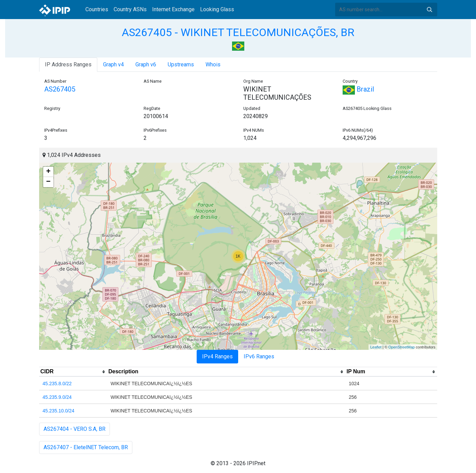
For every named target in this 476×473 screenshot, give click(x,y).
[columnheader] (73, 372)
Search (429, 10)
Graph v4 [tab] (113, 64)
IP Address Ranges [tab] (68, 64)
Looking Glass (217, 9)
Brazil (358, 89)
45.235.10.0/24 (58, 411)
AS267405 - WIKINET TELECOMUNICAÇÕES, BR (238, 32)
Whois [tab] (213, 64)
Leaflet (376, 347)
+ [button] (48, 172)
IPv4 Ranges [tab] (217, 356)
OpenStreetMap (401, 347)
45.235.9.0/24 (57, 397)
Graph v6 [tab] (146, 64)
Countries (97, 9)
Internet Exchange (173, 9)
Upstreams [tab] (181, 64)
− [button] (48, 182)
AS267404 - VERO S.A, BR (75, 429)
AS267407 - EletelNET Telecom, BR (86, 447)
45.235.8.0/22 (57, 384)
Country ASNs (130, 9)
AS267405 (60, 89)
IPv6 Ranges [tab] (259, 356)
